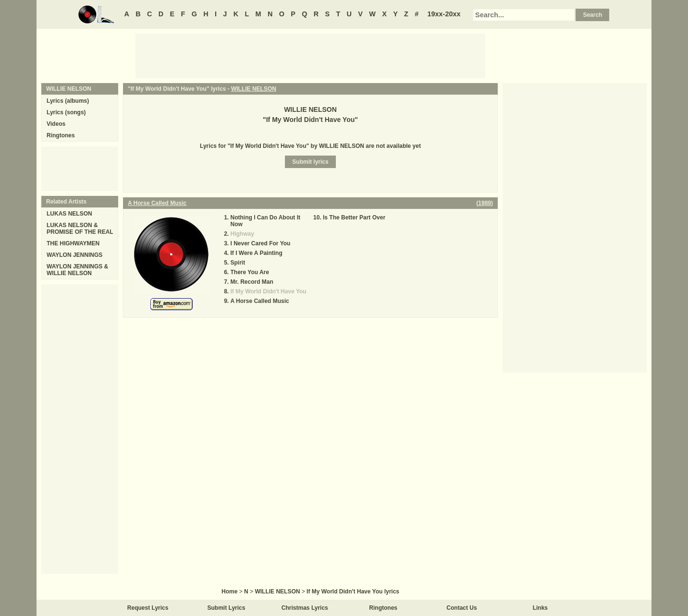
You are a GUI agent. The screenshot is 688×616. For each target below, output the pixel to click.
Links (540, 608)
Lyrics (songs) (66, 112)
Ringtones (61, 135)
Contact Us (461, 608)
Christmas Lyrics (305, 608)
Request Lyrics (148, 608)
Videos (56, 124)
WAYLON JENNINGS (74, 255)
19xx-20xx (444, 14)
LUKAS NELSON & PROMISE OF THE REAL (80, 229)
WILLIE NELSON (254, 89)
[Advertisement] (310, 55)
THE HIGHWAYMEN (73, 243)
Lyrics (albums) (68, 101)
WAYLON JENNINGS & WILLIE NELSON (77, 270)
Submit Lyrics (227, 608)
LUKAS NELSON (69, 214)
